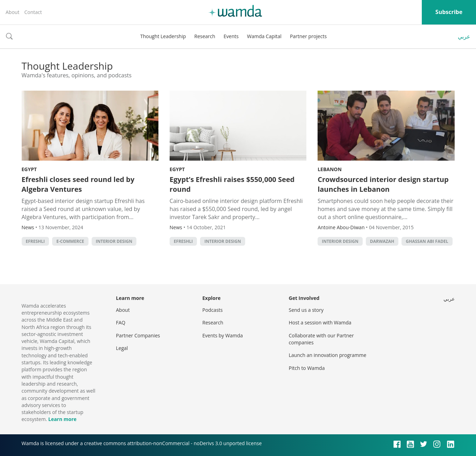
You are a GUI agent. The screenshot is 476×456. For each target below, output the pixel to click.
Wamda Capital (264, 36)
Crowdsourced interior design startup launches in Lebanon (383, 184)
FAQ (121, 322)
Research (205, 36)
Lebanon (330, 169)
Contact (33, 12)
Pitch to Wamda (307, 368)
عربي (464, 36)
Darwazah (382, 241)
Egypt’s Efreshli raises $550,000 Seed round (232, 184)
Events (231, 36)
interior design (114, 241)
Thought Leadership (163, 36)
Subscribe (449, 12)
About (12, 12)
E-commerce (70, 241)
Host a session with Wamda (320, 322)
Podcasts (213, 310)
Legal (122, 348)
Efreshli (35, 241)
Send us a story (306, 310)
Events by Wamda (223, 335)
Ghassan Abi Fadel (427, 241)
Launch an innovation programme (328, 355)
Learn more (62, 419)
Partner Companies (138, 335)
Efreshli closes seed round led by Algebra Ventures (78, 184)
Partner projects (308, 36)
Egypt (29, 169)
